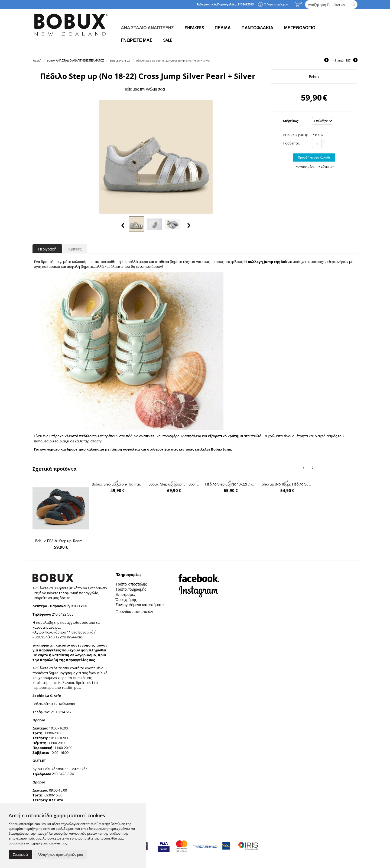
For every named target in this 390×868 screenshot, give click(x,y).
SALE (168, 40)
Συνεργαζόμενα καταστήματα (139, 605)
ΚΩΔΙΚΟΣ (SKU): (295, 135)
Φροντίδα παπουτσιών (134, 611)
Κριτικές (75, 249)
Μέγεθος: (291, 121)
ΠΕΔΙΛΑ (223, 28)
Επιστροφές (125, 594)
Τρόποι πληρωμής (131, 589)
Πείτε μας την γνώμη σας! (144, 89)
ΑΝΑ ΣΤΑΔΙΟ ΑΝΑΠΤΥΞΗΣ (147, 28)
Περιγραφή (47, 249)
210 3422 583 (63, 614)
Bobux (314, 77)
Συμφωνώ (20, 855)
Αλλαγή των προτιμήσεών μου (60, 855)
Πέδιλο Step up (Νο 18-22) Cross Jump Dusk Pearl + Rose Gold (230, 484)
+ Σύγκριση (326, 167)
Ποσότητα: (291, 143)
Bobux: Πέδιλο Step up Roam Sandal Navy (61, 541)
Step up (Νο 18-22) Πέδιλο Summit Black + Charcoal (287, 484)
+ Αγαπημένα (305, 167)
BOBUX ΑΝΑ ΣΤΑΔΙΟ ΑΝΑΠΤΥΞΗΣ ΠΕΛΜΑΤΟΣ (75, 61)
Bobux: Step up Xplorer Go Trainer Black (117, 484)
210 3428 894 (63, 774)
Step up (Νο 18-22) (120, 61)
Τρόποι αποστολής (131, 584)
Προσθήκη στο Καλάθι (314, 157)
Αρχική (37, 61)
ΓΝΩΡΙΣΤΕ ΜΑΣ (136, 40)
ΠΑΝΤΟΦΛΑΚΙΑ (257, 28)
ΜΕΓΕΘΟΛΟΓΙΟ (300, 28)
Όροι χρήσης (126, 599)
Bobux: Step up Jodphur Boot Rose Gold (174, 484)
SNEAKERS (194, 28)
